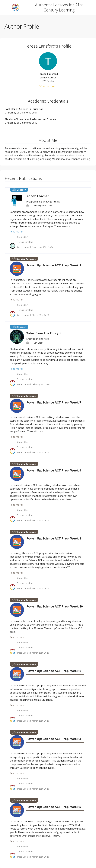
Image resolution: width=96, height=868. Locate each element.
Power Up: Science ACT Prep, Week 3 (54, 739)
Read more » (17, 232)
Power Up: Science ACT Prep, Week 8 (54, 538)
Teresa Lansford (25, 242)
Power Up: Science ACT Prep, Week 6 (54, 671)
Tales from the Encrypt (44, 333)
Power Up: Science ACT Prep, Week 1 (54, 265)
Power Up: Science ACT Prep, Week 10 (55, 606)
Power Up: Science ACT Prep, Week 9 (54, 470)
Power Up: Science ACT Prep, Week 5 (54, 807)
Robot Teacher (38, 196)
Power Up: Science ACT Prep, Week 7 (54, 402)
